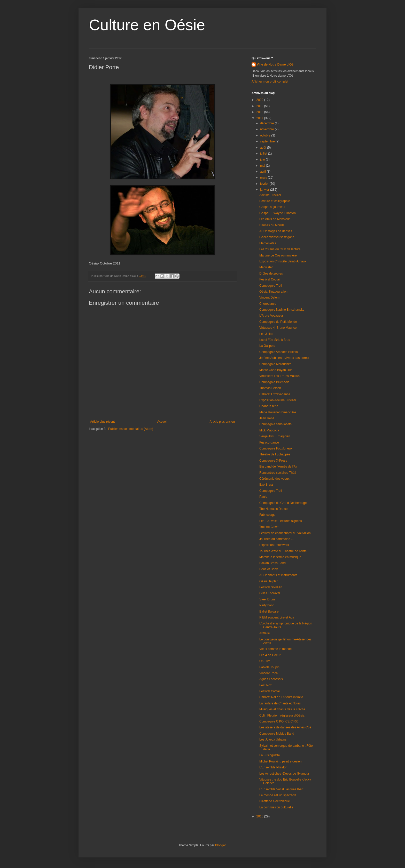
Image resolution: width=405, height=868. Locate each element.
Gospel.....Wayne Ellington (278, 213)
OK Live (265, 661)
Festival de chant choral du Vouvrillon (285, 533)
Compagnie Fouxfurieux (276, 448)
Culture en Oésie (147, 25)
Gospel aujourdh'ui (272, 207)
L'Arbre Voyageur (271, 316)
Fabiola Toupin (269, 667)
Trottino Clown (269, 527)
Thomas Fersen (270, 388)
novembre (267, 129)
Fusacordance (269, 443)
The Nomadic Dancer (274, 509)
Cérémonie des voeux (274, 479)
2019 (260, 106)
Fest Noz (266, 685)
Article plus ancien (222, 422)
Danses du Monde (272, 225)
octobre (266, 135)
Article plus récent (102, 422)
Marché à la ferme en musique (280, 557)
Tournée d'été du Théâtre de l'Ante (283, 551)
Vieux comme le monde (275, 649)
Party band (267, 605)
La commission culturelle (276, 807)
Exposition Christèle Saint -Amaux (283, 261)
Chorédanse (268, 304)
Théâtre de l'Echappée (275, 454)
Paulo (263, 497)
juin (263, 159)
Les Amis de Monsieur (275, 219)
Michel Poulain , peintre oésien (280, 761)
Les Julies (266, 334)
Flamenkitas (268, 243)
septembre (268, 141)
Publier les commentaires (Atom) (131, 429)
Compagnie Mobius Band (277, 734)
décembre (267, 123)
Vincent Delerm (270, 298)
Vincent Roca (268, 673)
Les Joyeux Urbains (273, 740)
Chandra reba (269, 406)
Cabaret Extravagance (275, 394)
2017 (260, 118)
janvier (265, 190)
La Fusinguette (270, 755)
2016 (260, 816)
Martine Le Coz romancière (278, 255)
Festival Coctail (270, 279)
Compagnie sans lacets (275, 424)
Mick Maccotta (269, 430)
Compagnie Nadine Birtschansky (282, 310)
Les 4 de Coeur (270, 655)
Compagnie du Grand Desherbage (283, 503)
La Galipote (267, 346)
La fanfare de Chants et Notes (280, 703)
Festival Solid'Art (271, 587)
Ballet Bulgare (269, 612)
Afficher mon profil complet (270, 82)
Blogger (220, 845)
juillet (264, 154)
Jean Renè (267, 418)
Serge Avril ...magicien (275, 436)
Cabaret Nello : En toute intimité (281, 697)
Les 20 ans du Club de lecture (280, 249)
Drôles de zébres (271, 274)
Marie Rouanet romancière (278, 412)
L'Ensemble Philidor (273, 767)
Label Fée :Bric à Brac (275, 340)
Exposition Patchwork (274, 545)
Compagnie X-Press (273, 461)
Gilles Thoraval (270, 593)
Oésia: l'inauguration (273, 292)
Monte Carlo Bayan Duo (276, 370)
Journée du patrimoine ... (277, 539)
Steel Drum (267, 599)
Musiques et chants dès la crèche (282, 709)
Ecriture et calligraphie (275, 201)
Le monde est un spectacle (278, 795)
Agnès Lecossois (271, 679)
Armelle (265, 633)
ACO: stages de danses (276, 231)
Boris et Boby (268, 569)
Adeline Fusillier (270, 195)
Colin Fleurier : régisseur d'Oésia (282, 716)
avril (263, 172)
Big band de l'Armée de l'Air (278, 467)
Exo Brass (266, 485)
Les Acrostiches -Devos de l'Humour (284, 774)
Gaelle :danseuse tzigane (277, 237)
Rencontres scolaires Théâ (278, 473)
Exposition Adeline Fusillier (278, 400)
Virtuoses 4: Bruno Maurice (278, 328)
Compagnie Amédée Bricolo (279, 352)
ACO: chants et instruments (278, 575)
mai (263, 166)
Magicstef (266, 267)
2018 (260, 112)
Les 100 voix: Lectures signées (281, 521)
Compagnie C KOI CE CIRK (279, 721)
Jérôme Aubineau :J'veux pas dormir (284, 358)
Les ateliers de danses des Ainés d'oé (285, 727)
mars (264, 178)
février (265, 184)
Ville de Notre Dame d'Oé (275, 65)
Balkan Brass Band (272, 563)
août (264, 148)
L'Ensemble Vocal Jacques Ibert (281, 789)
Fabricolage (267, 515)
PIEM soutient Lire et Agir (277, 617)
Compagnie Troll (271, 286)
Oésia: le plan (269, 581)
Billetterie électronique (275, 801)
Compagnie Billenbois (274, 382)
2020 (260, 100)
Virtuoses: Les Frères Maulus (279, 376)
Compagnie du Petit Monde (278, 322)
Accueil (162, 422)
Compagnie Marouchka (275, 364)
